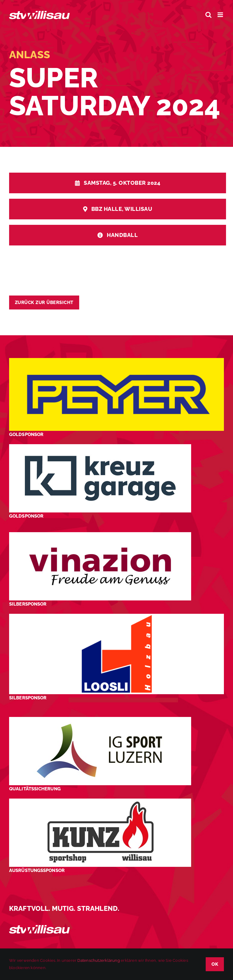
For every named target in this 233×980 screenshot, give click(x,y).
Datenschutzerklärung (98, 960)
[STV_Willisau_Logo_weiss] (39, 927)
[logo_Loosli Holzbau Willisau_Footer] (116, 616)
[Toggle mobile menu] (221, 15)
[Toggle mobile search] (208, 15)
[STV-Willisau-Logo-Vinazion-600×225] (100, 534)
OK (215, 964)
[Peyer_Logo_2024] (116, 360)
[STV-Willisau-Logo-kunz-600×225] (100, 801)
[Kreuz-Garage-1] (100, 446)
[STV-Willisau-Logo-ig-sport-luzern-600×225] (100, 719)
